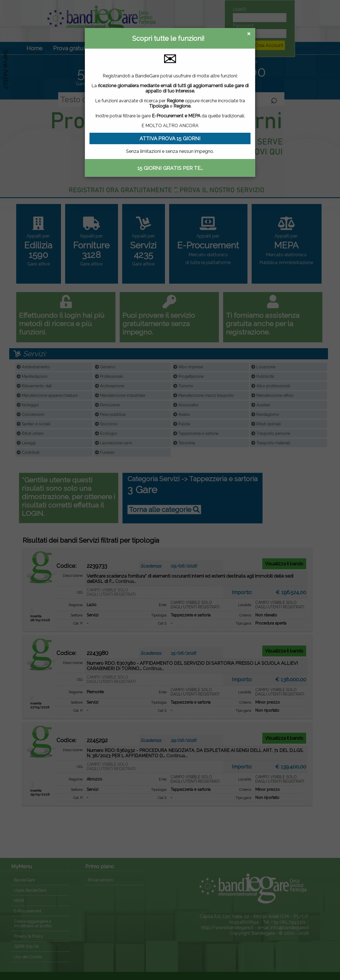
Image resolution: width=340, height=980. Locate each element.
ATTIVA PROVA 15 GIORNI (170, 138)
